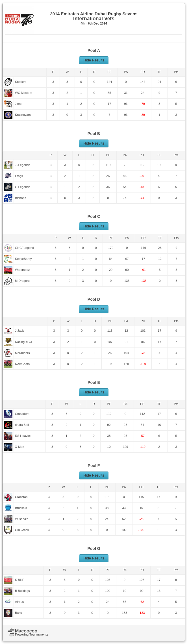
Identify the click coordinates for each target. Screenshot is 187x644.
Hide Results (94, 60)
